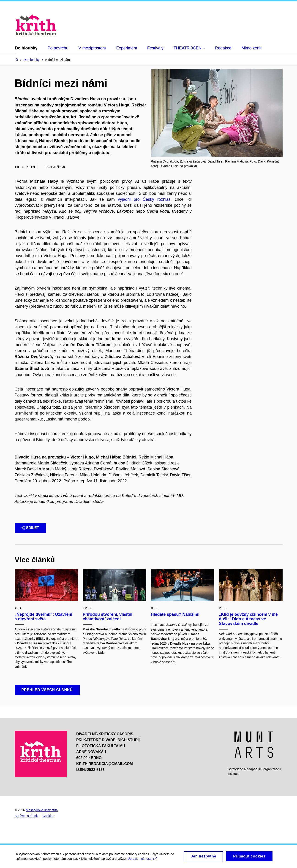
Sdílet (30, 528)
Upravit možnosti (142, 860)
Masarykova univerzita (42, 810)
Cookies (48, 816)
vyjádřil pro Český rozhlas (144, 199)
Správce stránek (26, 816)
